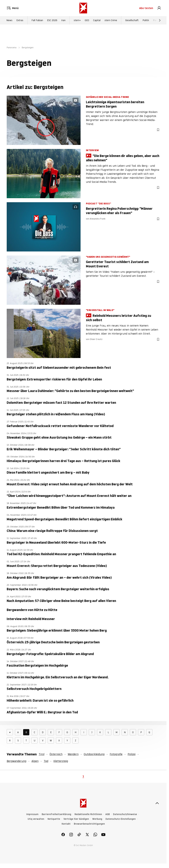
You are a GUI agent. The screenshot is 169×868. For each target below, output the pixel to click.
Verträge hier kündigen (76, 819)
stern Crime (111, 20)
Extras (20, 20)
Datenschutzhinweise (125, 814)
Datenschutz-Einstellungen (121, 819)
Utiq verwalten (36, 819)
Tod (46, 761)
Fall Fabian (37, 20)
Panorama (12, 47)
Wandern (73, 754)
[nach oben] (157, 803)
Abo (146, 8)
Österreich (56, 754)
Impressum (32, 814)
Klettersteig (61, 761)
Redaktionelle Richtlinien (88, 814)
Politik (146, 20)
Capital (97, 20)
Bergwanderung (16, 761)
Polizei (132, 754)
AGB (108, 814)
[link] (159, 8)
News (9, 20)
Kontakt (66, 824)
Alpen (35, 761)
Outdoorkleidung (94, 754)
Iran (63, 20)
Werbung (97, 819)
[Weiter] (160, 20)
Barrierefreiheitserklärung (56, 814)
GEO (87, 20)
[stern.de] (83, 8)
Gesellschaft (132, 20)
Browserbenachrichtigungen (89, 824)
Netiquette (54, 819)
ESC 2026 (52, 20)
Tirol (42, 754)
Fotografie (116, 754)
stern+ (77, 20)
